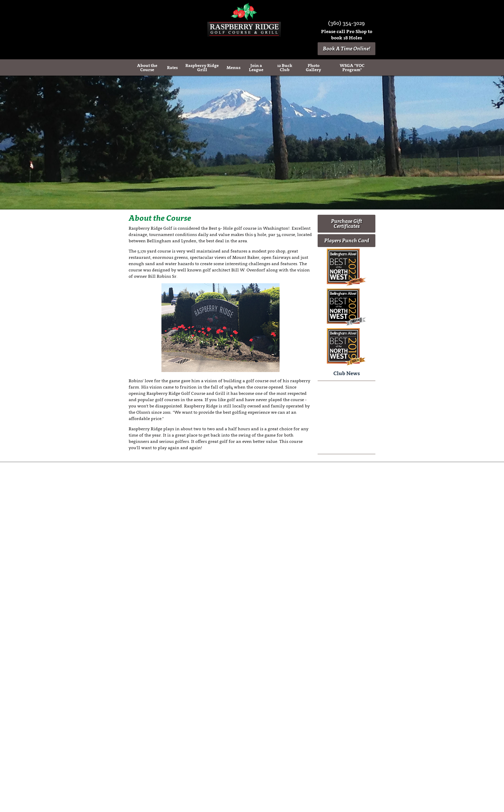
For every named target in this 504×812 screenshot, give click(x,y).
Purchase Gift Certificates (346, 224)
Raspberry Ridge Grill (202, 67)
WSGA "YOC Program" (352, 67)
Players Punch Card (347, 240)
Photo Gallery (313, 67)
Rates (172, 67)
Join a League (256, 67)
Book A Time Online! (347, 49)
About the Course (147, 67)
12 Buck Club (285, 67)
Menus (233, 67)
